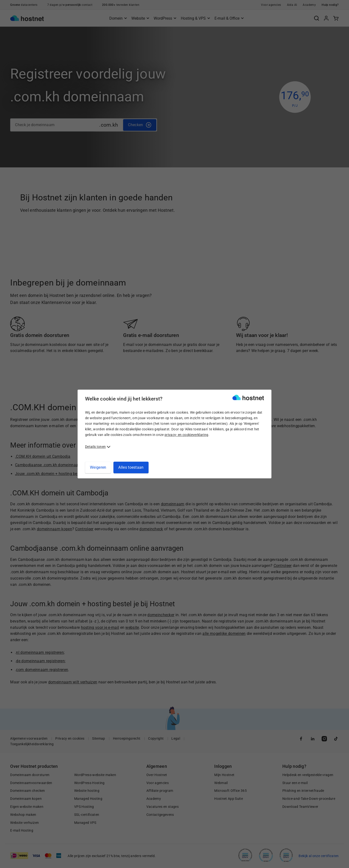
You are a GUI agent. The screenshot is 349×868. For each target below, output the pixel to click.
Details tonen (95, 447)
